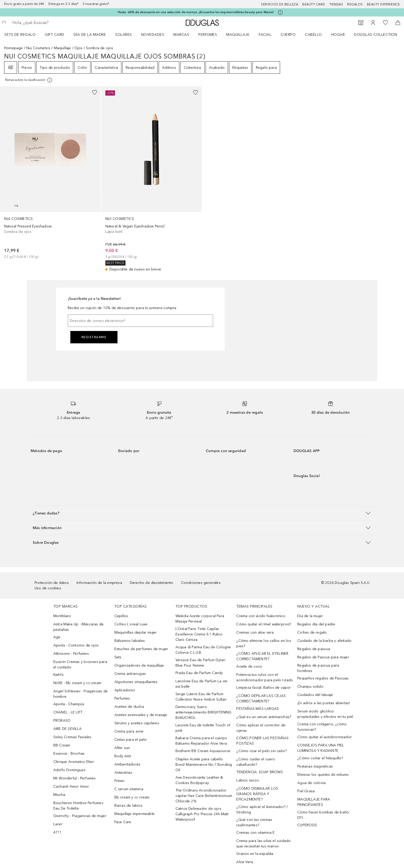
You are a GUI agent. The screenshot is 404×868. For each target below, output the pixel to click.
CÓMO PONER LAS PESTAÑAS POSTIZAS (262, 741)
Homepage (14, 48)
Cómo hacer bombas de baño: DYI (323, 815)
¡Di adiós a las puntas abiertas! (324, 703)
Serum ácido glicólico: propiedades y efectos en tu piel (325, 714)
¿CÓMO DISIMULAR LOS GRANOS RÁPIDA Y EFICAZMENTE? (257, 794)
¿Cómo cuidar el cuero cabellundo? (256, 762)
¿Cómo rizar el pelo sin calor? (262, 751)
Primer (120, 781)
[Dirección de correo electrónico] (140, 321)
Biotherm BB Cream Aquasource (203, 751)
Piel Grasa (306, 791)
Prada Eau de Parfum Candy (199, 673)
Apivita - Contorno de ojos (76, 645)
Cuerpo (288, 35)
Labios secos (247, 780)
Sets (118, 657)
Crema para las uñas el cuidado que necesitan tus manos (263, 844)
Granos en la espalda (255, 854)
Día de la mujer (310, 616)
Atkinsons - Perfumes (71, 654)
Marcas (181, 35)
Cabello (313, 35)
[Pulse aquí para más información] (280, 12)
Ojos (79, 48)
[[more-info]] (29, 80)
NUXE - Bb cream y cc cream (77, 683)
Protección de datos (52, 583)
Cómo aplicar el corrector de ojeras (261, 728)
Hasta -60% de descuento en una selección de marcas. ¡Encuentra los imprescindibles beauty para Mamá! (196, 12)
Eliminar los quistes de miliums (323, 775)
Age (57, 637)
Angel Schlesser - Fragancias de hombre (81, 694)
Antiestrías (123, 773)
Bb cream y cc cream (132, 797)
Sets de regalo (20, 35)
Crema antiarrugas (130, 674)
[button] (202, 513)
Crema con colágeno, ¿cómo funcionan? (322, 727)
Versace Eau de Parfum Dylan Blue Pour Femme (200, 663)
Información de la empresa (99, 583)
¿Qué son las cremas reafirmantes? (254, 822)
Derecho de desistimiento (152, 583)
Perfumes (208, 35)
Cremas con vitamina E (255, 833)
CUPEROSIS (307, 825)
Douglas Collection (376, 35)
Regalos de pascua (314, 649)
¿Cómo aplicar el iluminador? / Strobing (262, 810)
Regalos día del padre (316, 624)
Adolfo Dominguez (69, 770)
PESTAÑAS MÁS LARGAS (258, 709)
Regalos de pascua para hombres (318, 668)
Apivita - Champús (69, 704)
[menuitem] (23, 35)
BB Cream (62, 745)
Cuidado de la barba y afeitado (324, 641)
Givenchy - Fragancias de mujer (80, 816)
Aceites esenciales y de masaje (141, 715)
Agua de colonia (312, 783)
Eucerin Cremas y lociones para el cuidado (80, 665)
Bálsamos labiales (130, 641)
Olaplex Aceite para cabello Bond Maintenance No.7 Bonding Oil (204, 765)
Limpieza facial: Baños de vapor (263, 688)
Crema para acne (129, 731)
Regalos (355, 4)
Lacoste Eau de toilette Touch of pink (203, 728)
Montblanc (62, 616)
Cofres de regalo (312, 632)
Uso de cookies (48, 588)
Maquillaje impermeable (134, 814)
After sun (122, 748)
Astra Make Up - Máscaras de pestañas (78, 627)
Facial (265, 35)
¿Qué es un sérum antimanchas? (264, 717)
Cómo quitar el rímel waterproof (263, 624)
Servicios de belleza (280, 4)
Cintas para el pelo (131, 740)
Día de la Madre (90, 35)
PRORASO (62, 721)
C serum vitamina (129, 789)
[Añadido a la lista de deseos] (95, 92)
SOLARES (124, 35)
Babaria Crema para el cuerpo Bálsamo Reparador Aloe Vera (201, 741)
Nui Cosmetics (38, 48)
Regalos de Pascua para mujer (323, 657)
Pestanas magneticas (315, 766)
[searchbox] (50, 23)
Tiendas (336, 4)
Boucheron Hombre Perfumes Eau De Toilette (78, 806)
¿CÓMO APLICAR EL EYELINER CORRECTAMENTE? (262, 656)
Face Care (123, 822)
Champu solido (310, 687)
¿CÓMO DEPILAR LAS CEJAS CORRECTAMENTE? (261, 699)
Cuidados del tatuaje (315, 695)
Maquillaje (238, 35)
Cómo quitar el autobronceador (325, 737)
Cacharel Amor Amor (71, 786)
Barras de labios (128, 806)
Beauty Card (314, 4)
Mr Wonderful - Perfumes (75, 778)
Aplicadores (125, 690)
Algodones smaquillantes (136, 682)
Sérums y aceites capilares (137, 723)
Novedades (153, 35)
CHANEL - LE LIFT (68, 712)
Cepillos (121, 616)
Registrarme (94, 337)
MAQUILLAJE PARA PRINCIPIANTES (314, 802)
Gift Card (55, 35)
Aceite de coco (249, 666)
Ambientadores (128, 764)
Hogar (338, 35)
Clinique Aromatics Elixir (74, 762)
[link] (50, 173)
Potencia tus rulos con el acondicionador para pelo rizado (265, 677)
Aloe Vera (245, 862)
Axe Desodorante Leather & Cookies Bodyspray (199, 780)
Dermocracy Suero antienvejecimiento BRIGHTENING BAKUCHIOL (204, 712)
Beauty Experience (384, 4)
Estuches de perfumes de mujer (141, 649)
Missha (59, 795)
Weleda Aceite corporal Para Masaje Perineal (200, 619)
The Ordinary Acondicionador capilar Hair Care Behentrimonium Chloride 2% (204, 796)
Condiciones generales (201, 583)
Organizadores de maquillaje (139, 665)
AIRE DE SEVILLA (68, 729)
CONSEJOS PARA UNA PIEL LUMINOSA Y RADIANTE (321, 748)
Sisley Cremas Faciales (72, 737)
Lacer (58, 824)
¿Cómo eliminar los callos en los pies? (264, 643)
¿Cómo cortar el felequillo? (320, 758)
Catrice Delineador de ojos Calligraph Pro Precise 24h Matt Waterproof (202, 814)
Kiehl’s (58, 675)
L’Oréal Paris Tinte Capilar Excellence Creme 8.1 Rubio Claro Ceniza (199, 634)
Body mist (123, 756)
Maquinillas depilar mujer (136, 632)
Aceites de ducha (129, 707)
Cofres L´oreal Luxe (131, 624)
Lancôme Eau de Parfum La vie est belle (201, 684)
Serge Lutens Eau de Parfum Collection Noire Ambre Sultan (201, 697)
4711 (58, 832)
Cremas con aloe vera (255, 632)
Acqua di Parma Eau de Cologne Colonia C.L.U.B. (203, 650)
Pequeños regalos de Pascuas (323, 678)
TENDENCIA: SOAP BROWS (260, 772)
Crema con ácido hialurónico (261, 616)
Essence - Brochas (69, 754)
